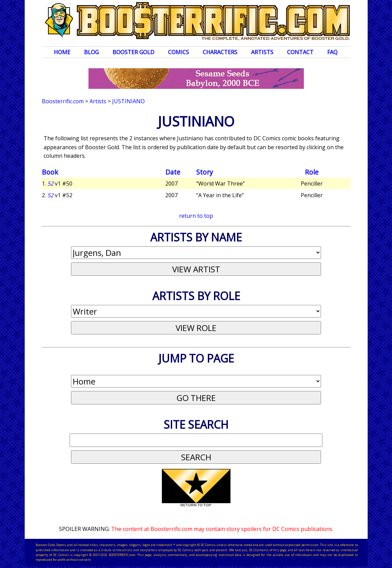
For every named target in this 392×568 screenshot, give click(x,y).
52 (50, 184)
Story (205, 172)
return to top (196, 216)
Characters (220, 52)
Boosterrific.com (63, 101)
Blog (91, 52)
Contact (300, 52)
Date (173, 172)
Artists (262, 52)
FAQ (332, 52)
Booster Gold (133, 52)
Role (312, 172)
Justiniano (128, 101)
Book (50, 172)
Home (62, 52)
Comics (179, 52)
